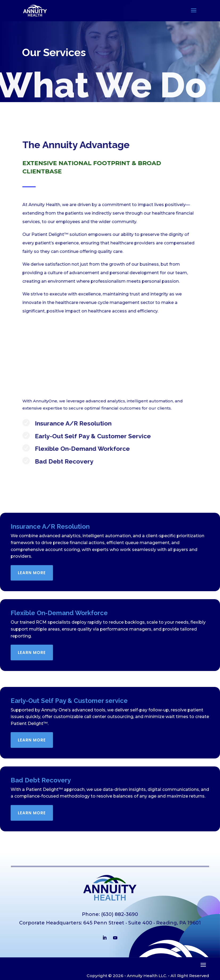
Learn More (32, 573)
